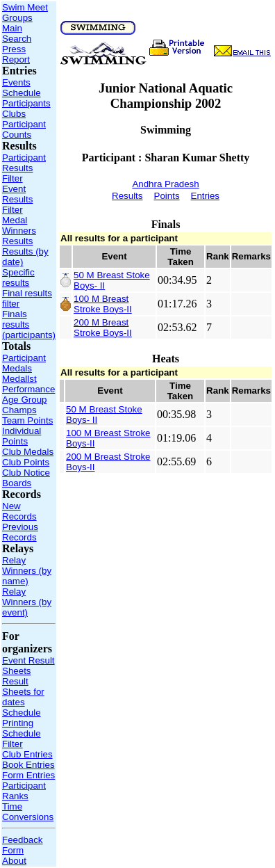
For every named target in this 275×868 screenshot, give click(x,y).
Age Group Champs (24, 405)
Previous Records (20, 532)
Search (17, 39)
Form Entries (28, 775)
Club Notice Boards (26, 478)
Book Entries (28, 765)
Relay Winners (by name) (27, 571)
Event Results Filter (17, 199)
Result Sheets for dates (23, 692)
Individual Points (22, 436)
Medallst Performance (28, 384)
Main (12, 28)
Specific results (18, 278)
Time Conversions (28, 812)
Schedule (22, 93)
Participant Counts (24, 129)
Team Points (27, 420)
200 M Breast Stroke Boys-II (103, 328)
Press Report (16, 54)
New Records (19, 511)
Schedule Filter (22, 739)
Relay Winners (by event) (27, 602)
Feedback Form (23, 845)
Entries (205, 196)
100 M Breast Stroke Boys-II (103, 304)
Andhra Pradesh (165, 184)
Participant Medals (24, 363)
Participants (26, 103)
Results (17, 241)
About (14, 861)
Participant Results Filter (24, 168)
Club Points (26, 462)
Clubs (14, 114)
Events (16, 82)
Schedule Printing (22, 718)
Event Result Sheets (28, 666)
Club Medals (28, 452)
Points (167, 196)
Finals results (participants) (29, 324)
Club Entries (27, 754)
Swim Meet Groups (25, 13)
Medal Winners (19, 225)
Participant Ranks (24, 791)
